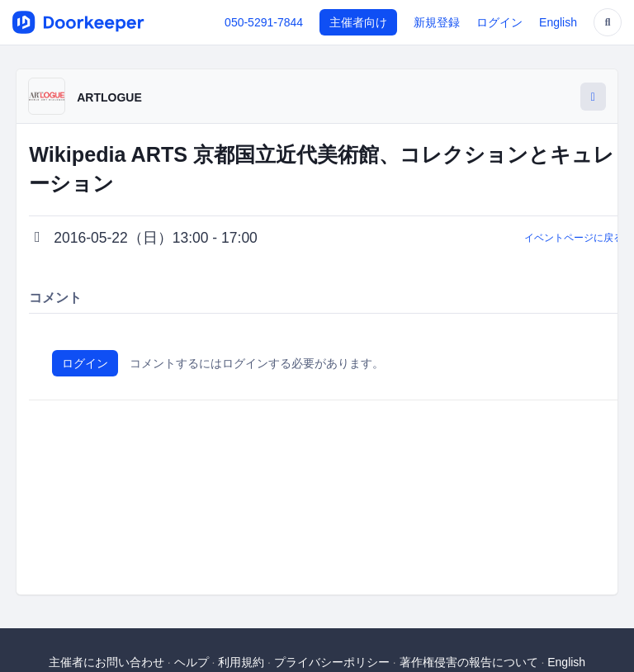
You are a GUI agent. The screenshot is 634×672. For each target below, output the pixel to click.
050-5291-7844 (264, 22)
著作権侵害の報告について (469, 662)
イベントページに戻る (574, 238)
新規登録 (437, 22)
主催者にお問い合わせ (106, 662)
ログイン (499, 22)
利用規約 (241, 662)
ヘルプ (192, 662)
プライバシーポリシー (332, 662)
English (558, 22)
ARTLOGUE (109, 97)
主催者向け (358, 22)
